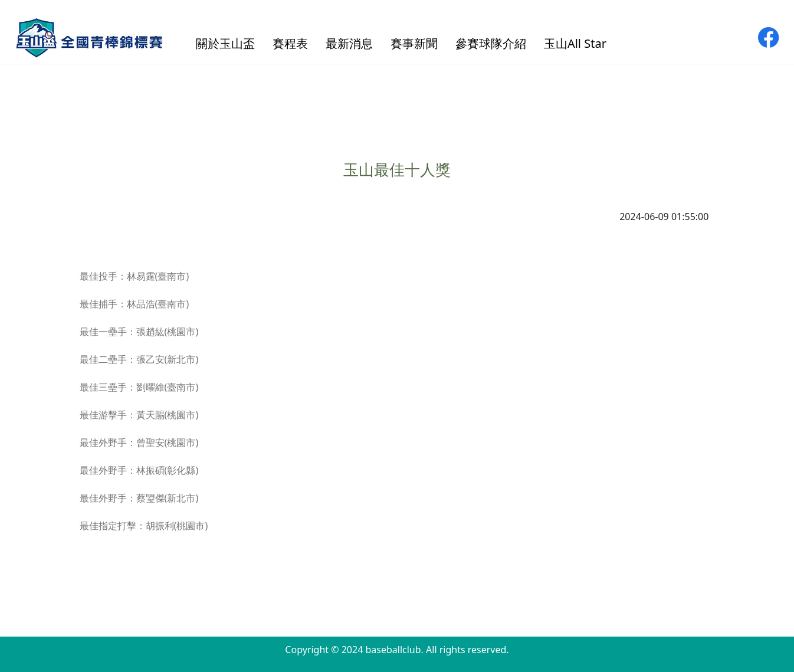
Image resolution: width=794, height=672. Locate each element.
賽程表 (290, 43)
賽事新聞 (414, 43)
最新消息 (349, 43)
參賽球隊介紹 (491, 43)
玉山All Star (575, 43)
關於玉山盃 (225, 43)
